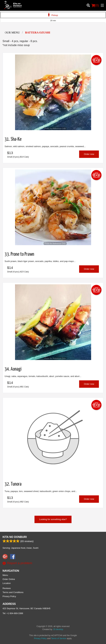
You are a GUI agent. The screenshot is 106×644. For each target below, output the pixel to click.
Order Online (9, 579)
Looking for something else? (53, 519)
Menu (5, 575)
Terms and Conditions (13, 592)
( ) (95, 5)
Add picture (96, 60)
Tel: (13, 613)
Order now (89, 154)
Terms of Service (59, 638)
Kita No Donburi (15, 537)
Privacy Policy (9, 596)
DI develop (58, 629)
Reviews (7, 588)
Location (7, 583)
